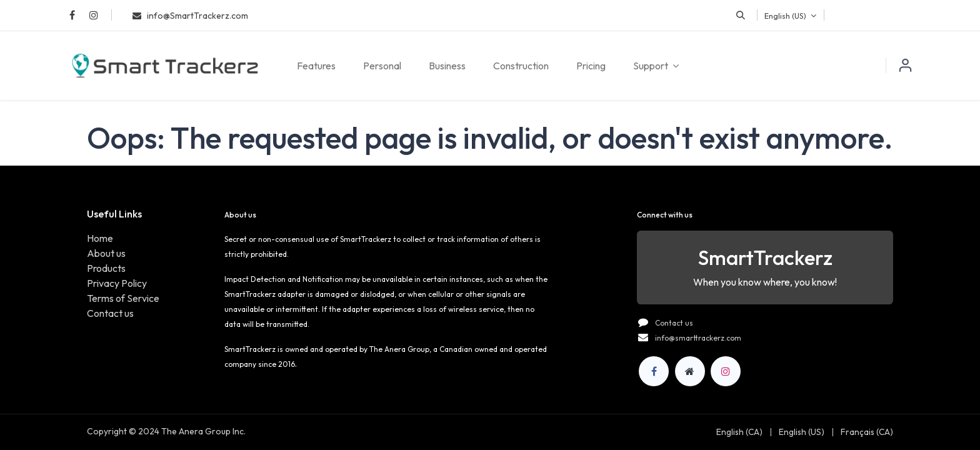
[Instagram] (726, 371)
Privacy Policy (117, 283)
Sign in (906, 66)
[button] (741, 15)
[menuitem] (316, 66)
